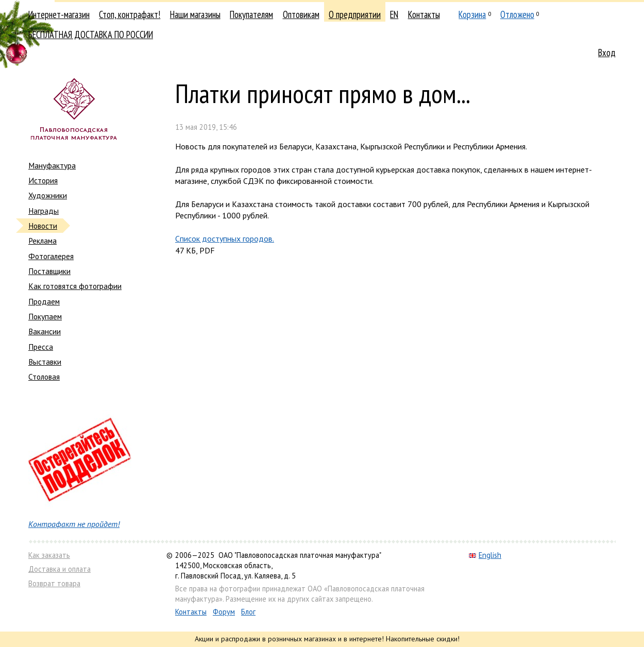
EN (394, 14)
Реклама (43, 241)
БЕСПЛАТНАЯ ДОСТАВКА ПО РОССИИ (91, 35)
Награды (44, 211)
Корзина (472, 14)
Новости (43, 226)
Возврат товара (54, 583)
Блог (248, 612)
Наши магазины (195, 14)
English (485, 555)
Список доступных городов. (225, 239)
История (43, 180)
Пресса (41, 347)
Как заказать (49, 555)
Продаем (44, 301)
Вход (607, 53)
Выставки (45, 362)
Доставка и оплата (60, 569)
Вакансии (45, 331)
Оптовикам (301, 14)
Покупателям (251, 14)
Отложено (517, 14)
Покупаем (45, 316)
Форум (224, 612)
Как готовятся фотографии (75, 286)
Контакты (424, 14)
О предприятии (355, 14)
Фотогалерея (51, 256)
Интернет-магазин (59, 14)
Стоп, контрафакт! (130, 14)
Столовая (44, 377)
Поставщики (49, 271)
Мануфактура (52, 165)
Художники (48, 195)
